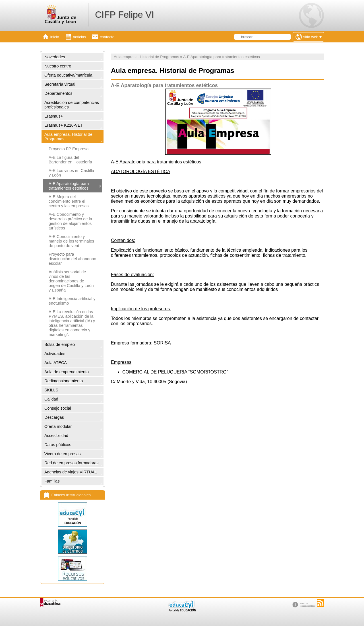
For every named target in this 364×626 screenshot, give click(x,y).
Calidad (51, 399)
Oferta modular (58, 426)
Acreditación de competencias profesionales (72, 105)
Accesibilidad (56, 436)
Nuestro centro (58, 66)
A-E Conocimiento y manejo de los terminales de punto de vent (71, 241)
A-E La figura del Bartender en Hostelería (70, 160)
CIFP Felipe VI (124, 15)
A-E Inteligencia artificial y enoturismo (72, 301)
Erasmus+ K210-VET (64, 125)
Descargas (54, 417)
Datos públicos (58, 445)
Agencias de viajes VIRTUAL (71, 472)
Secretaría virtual (60, 84)
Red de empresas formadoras (71, 463)
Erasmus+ (54, 116)
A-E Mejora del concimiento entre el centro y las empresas (69, 201)
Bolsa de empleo (60, 344)
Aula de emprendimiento (67, 372)
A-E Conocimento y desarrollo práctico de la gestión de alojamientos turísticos (70, 221)
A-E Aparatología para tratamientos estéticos (69, 186)
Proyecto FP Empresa (69, 149)
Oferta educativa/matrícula (68, 75)
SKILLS (51, 390)
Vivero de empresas (63, 454)
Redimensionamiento (64, 381)
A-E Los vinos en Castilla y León (71, 173)
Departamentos (58, 93)
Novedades (55, 57)
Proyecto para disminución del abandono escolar (72, 259)
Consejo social (58, 408)
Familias (52, 481)
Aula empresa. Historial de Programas (68, 137)
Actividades (55, 354)
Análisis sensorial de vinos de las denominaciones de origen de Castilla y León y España (71, 281)
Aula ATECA (56, 363)
